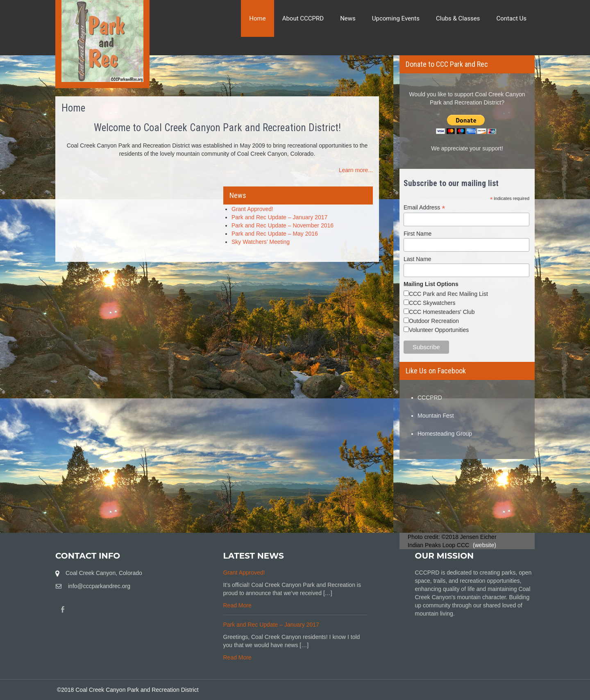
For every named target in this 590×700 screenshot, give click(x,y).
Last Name (418, 259)
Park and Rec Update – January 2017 (279, 217)
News (348, 18)
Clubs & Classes (458, 18)
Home (257, 18)
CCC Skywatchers (432, 303)
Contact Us (511, 18)
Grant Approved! (252, 209)
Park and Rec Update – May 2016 (275, 234)
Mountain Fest (436, 416)
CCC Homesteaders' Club (442, 312)
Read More (237, 605)
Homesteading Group (445, 434)
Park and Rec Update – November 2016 (283, 225)
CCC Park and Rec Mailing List (448, 294)
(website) (484, 545)
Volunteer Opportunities (439, 330)
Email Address (424, 208)
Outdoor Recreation (434, 321)
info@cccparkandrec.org (99, 586)
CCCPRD (430, 398)
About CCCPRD (303, 18)
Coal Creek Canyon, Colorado (104, 573)
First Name (418, 234)
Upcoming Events (396, 18)
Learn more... (356, 170)
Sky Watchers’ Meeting (261, 242)
